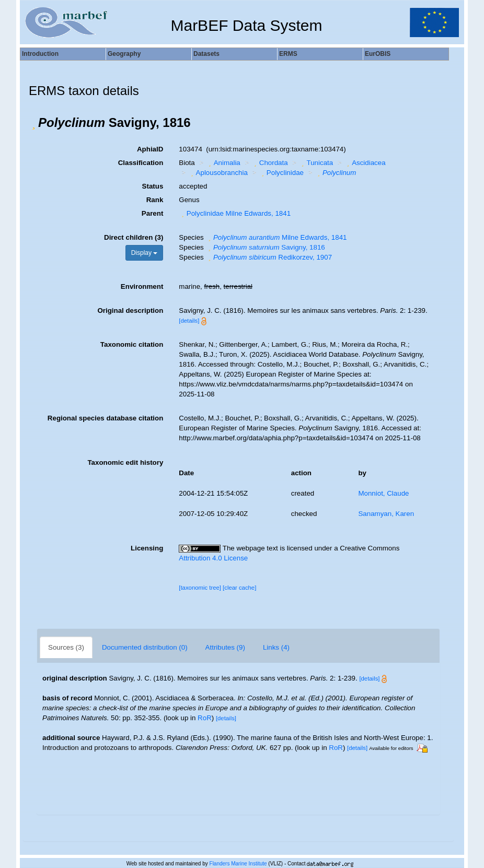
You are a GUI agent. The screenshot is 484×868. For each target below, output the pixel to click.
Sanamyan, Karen (386, 514)
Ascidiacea (365, 163)
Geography (124, 54)
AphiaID (150, 149)
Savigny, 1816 (265, 247)
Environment (142, 286)
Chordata (269, 163)
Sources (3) (66, 647)
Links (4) (276, 647)
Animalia (223, 163)
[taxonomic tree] (200, 588)
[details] (189, 321)
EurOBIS (378, 54)
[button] (33, 123)
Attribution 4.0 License (213, 558)
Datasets (206, 54)
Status (153, 186)
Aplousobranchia (218, 173)
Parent (152, 213)
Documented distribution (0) (145, 647)
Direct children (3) (134, 237)
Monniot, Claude (383, 493)
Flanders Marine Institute (238, 864)
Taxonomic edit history (125, 462)
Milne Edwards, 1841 (276, 237)
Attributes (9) (225, 647)
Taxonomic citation (132, 344)
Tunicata (316, 163)
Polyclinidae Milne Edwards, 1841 (235, 213)
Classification (141, 163)
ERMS (288, 54)
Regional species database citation (105, 418)
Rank (155, 200)
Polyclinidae (281, 173)
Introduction (40, 54)
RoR (205, 718)
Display (145, 253)
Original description (130, 310)
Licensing (147, 548)
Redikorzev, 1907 (269, 257)
